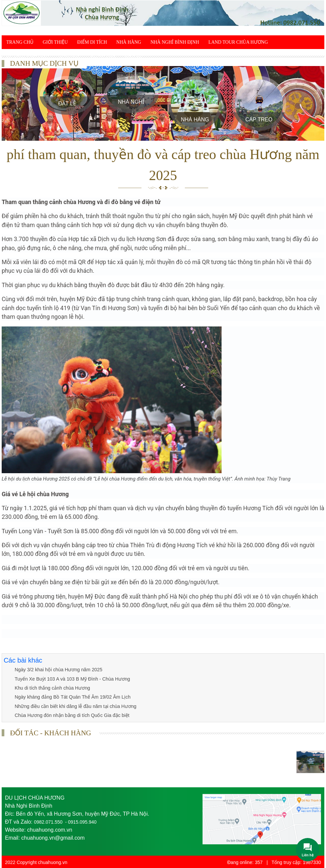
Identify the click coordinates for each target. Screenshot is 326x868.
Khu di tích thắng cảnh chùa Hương (52, 688)
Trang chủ (20, 42)
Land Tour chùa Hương (238, 42)
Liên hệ (134, 56)
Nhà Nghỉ (131, 102)
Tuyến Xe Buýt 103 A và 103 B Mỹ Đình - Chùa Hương (71, 679)
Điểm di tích (92, 42)
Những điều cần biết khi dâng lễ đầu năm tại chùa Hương (74, 706)
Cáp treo (259, 120)
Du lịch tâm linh (28, 56)
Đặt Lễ (67, 104)
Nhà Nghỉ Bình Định (175, 42)
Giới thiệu (55, 42)
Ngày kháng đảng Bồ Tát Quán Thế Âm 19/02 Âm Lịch (71, 697)
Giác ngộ (70, 56)
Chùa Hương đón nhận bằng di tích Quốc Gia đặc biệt (71, 715)
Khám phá (103, 56)
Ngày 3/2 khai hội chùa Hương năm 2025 (57, 670)
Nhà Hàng (129, 42)
